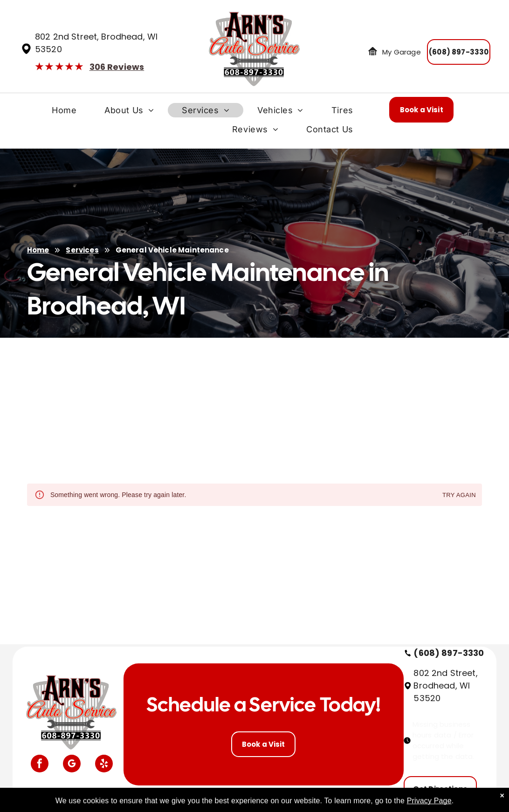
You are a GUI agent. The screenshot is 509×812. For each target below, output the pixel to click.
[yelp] (104, 765)
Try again (459, 495)
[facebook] (40, 765)
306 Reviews (117, 67)
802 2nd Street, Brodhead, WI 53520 (445, 686)
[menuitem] (64, 113)
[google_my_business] (72, 765)
